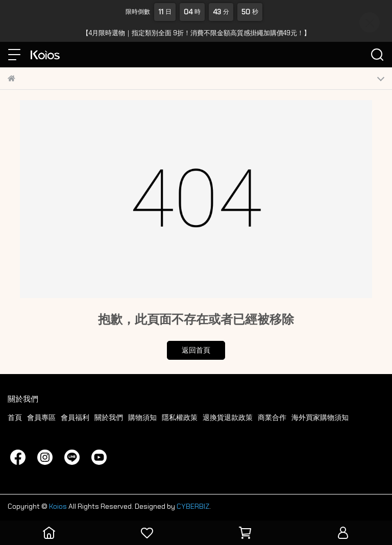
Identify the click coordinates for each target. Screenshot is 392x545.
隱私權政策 (180, 417)
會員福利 (75, 417)
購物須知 (142, 417)
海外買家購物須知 (320, 417)
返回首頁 (196, 350)
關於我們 (109, 417)
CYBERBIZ (193, 506)
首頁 (15, 417)
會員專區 (41, 417)
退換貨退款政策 (228, 417)
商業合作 (272, 417)
